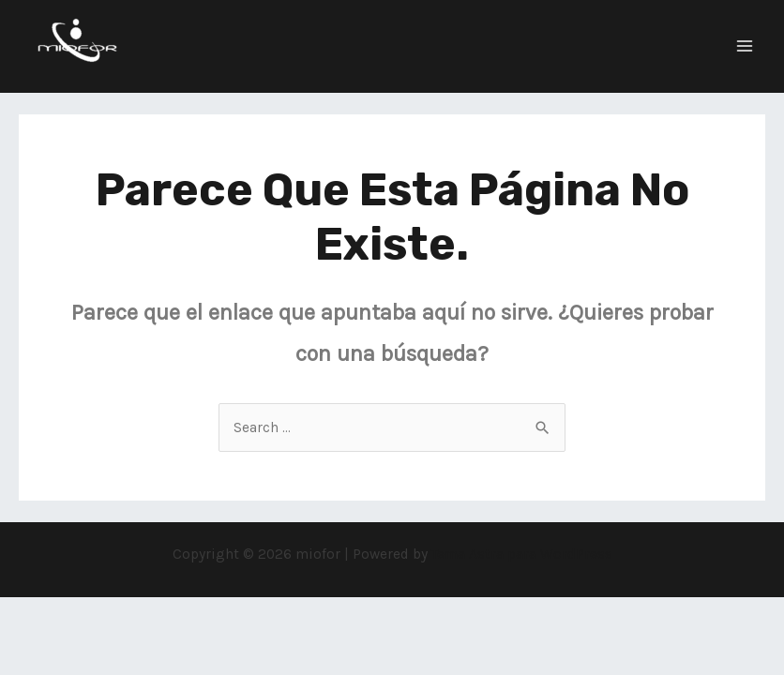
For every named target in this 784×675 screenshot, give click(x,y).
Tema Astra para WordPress (522, 554)
